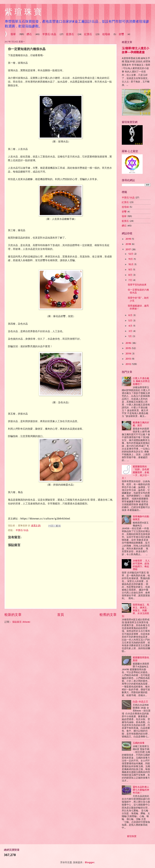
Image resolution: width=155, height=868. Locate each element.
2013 (129, 359)
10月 (131, 264)
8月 (131, 275)
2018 (129, 244)
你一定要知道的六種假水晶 (138, 291)
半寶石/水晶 (49, 34)
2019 (129, 239)
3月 (131, 331)
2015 (129, 348)
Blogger (90, 862)
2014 (129, 353)
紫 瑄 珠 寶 (23, 12)
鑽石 (29, 34)
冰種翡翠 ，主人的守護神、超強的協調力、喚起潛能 (141, 565)
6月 (131, 315)
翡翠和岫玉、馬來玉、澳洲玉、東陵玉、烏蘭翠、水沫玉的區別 (135, 610)
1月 (130, 336)
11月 (131, 259)
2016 (129, 343)
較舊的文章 (108, 614)
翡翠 (13, 34)
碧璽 (124, 212)
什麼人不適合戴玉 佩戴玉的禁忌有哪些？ (141, 381)
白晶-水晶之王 (140, 701)
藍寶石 (70, 34)
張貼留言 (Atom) (21, 622)
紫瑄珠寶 (132, 836)
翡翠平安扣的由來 (137, 285)
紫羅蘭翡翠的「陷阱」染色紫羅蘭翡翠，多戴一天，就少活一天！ (135, 472)
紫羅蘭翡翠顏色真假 (141, 659)
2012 (129, 364)
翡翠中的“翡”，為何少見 (138, 299)
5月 (131, 320)
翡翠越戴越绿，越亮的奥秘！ (138, 307)
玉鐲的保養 (139, 743)
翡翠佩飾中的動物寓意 (141, 518)
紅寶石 (88, 34)
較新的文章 (13, 614)
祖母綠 (106, 34)
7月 (131, 280)
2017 (128, 249)
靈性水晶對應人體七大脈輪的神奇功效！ (141, 790)
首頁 (61, 614)
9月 (131, 269)
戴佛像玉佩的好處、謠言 (141, 424)
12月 (131, 254)
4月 (131, 326)
